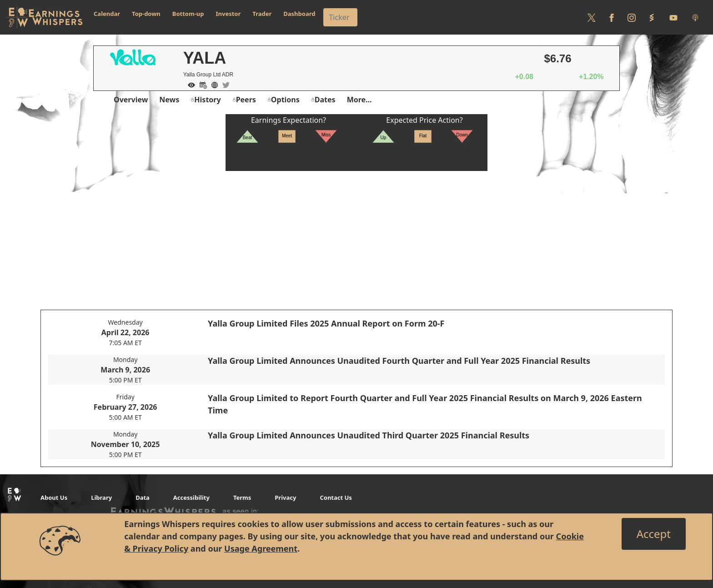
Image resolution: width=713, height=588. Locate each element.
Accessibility (191, 498)
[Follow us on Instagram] (632, 17)
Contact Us (336, 498)
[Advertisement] (356, 235)
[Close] (654, 534)
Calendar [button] (107, 14)
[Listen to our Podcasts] (695, 17)
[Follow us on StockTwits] (652, 17)
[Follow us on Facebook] (612, 17)
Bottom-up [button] (188, 14)
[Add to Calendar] (201, 84)
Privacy (285, 498)
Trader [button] (262, 14)
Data (143, 498)
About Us (54, 498)
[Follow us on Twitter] (592, 17)
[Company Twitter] (224, 84)
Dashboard (299, 14)
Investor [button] (228, 14)
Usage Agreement (261, 548)
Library (101, 498)
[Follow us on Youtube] (673, 17)
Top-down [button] (146, 14)
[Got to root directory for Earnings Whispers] (44, 17)
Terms (242, 498)
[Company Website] (212, 84)
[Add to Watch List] (189, 84)
